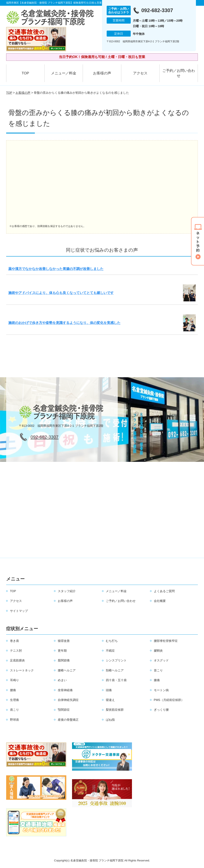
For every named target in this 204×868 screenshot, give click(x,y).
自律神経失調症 (68, 700)
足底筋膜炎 (17, 660)
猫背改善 (64, 641)
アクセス (140, 73)
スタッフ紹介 (67, 591)
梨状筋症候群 (115, 710)
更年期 (62, 651)
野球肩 (14, 720)
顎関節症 (64, 710)
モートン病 (161, 690)
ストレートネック (22, 670)
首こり (158, 670)
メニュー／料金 (64, 73)
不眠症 (110, 651)
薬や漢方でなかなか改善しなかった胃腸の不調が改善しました (56, 269)
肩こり (14, 710)
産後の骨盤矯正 (68, 720)
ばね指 (110, 720)
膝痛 (157, 680)
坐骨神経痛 (65, 690)
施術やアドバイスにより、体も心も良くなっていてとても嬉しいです (61, 293)
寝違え (110, 700)
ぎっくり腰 (161, 710)
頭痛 (109, 690)
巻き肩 (14, 641)
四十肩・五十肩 (116, 680)
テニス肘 (16, 651)
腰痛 (13, 690)
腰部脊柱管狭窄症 (166, 641)
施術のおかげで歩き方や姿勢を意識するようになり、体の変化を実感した (64, 323)
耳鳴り (14, 680)
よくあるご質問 (164, 591)
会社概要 (160, 601)
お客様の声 (102, 73)
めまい (62, 680)
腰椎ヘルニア (67, 670)
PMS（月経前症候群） (169, 700)
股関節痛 (64, 660)
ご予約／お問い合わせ (179, 73)
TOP (25, 73)
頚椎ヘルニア (115, 670)
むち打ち (112, 641)
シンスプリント (116, 660)
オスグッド (161, 660)
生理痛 (14, 700)
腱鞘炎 (158, 651)
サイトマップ (19, 611)
